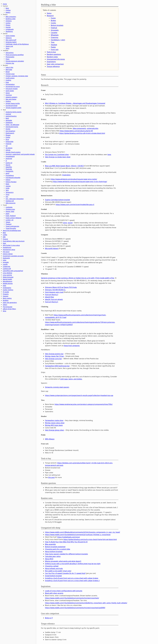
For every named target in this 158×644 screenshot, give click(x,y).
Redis (7, 184)
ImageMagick (10, 156)
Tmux (7, 194)
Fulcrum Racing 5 (52, 302)
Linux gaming (7, 275)
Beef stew (9, 70)
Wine (4, 311)
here (109, 154)
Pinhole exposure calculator (15, 61)
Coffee (5, 235)
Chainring (54, 37)
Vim (7, 197)
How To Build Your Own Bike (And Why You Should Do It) (66, 542)
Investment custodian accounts (13, 256)
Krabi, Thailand (11, 216)
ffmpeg (8, 135)
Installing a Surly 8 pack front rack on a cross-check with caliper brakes (72, 578)
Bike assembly (50, 544)
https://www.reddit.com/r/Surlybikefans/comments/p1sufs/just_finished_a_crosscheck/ (78, 535)
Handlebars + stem (58, 40)
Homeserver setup (9, 250)
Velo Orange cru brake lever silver (58, 157)
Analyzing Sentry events (14, 112)
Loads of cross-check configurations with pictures (64, 591)
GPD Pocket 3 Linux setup (11, 245)
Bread (8, 72)
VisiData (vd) (10, 201)
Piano (8, 59)
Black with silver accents (54, 593)
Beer (4, 233)
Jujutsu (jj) (9, 163)
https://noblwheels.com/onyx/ (69, 537)
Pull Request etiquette (13, 178)
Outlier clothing (8, 290)
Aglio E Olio (9, 67)
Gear (4, 243)
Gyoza (8, 93)
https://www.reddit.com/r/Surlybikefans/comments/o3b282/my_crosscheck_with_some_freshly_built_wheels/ (86, 603)
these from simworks (72, 346)
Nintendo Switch (11, 42)
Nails (4, 286)
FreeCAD (9, 144)
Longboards (10, 29)
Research (50, 16)
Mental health (7, 279)
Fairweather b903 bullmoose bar (57, 366)
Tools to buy (51, 52)
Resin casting (7, 298)
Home (5, 4)
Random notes (52, 57)
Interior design (8, 254)
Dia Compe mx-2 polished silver (57, 154)
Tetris (7, 48)
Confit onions (10, 78)
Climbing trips (10, 209)
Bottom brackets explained (55, 547)
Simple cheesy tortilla (13, 103)
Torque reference (53, 66)
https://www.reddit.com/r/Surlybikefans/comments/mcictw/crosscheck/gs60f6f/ (75, 608)
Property (6, 294)
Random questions (54, 54)
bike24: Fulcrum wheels (54, 299)
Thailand (9, 224)
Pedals (53, 47)
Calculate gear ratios (53, 556)
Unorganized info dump (56, 59)
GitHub (8, 150)
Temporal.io (10, 192)
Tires (53, 42)
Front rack (55, 50)
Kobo (5, 260)
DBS (4, 237)
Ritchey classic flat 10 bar (54, 356)
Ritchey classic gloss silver (55, 423)
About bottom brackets (54, 552)
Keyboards (6, 258)
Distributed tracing (12, 127)
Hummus (9, 95)
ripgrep (8, 186)
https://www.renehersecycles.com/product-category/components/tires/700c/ (84, 404)
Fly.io (7, 139)
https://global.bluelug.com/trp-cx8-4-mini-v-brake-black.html (82, 133)
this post (51, 477)
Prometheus (10, 175)
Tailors (5, 305)
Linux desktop (7, 273)
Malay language (8, 277)
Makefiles (9, 167)
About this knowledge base (12, 230)
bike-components (79, 128)
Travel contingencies (12, 226)
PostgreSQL (10, 171)
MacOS (8, 165)
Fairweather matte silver (54, 420)
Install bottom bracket (53, 576)
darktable (9, 120)
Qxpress (6, 296)
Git (7, 146)
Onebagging (7, 288)
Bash (7, 118)
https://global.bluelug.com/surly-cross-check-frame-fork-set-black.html (90, 539)
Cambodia (9, 207)
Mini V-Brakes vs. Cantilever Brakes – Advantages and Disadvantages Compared (75, 103)
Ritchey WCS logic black (54, 425)
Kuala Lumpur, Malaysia (13, 218)
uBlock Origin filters (9, 309)
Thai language (8, 307)
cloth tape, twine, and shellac (71, 379)
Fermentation (10, 84)
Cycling (8, 23)
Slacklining (9, 31)
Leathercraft (7, 269)
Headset (54, 45)
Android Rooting (11, 116)
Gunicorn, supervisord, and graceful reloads (20, 154)
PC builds (6, 292)
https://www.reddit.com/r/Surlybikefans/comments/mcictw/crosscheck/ (72, 598)
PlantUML (9, 169)
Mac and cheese (11, 99)
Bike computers (11, 17)
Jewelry (8, 12)
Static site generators (10, 302)
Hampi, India (10, 211)
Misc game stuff (11, 40)
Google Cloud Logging (13, 152)
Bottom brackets (57, 25)
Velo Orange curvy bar (53, 359)
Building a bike (11, 19)
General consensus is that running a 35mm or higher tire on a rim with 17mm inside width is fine (78, 278)
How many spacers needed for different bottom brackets (66, 554)
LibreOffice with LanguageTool (13, 271)
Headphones (7, 247)
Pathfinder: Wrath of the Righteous (17, 44)
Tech (7, 190)
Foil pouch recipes (12, 89)
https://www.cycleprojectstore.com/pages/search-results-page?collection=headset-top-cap (79, 395)
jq (6, 161)
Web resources (11, 203)
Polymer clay (10, 63)
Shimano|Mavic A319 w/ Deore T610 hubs (61, 287)
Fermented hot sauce (13, 86)
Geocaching (10, 53)
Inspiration (66, 175)
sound (70, 223)
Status (49, 13)
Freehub (54, 28)
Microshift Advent (52, 248)
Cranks (53, 23)
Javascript (9, 158)
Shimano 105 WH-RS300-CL (55, 290)
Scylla (8, 188)
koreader (6, 262)
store (65, 223)
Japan (8, 214)
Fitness (8, 25)
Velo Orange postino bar (54, 354)
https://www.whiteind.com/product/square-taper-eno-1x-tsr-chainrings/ (80, 182)
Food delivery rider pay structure (14, 241)
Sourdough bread (11, 106)
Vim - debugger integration (15, 199)
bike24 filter (50, 297)
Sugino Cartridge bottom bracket (57, 200)
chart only (67, 571)
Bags (7, 8)
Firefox (8, 137)
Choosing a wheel (52, 566)
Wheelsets (55, 35)
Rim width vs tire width (54, 571)
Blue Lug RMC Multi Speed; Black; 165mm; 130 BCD (64, 166)
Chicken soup (10, 74)
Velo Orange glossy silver (55, 430)
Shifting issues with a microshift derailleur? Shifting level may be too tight (73, 564)
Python (8, 180)
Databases (9, 122)
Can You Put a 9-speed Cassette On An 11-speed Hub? (65, 573)
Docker (8, 129)
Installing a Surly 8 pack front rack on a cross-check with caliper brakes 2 (72, 581)
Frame (53, 18)
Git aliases (9, 148)
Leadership (6, 266)
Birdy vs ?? (49, 618)
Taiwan (8, 222)
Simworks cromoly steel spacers (57, 387)
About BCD (49, 559)
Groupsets (55, 30)
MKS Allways (50, 439)
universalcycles (93, 128)
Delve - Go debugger (12, 125)
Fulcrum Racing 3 (52, 295)
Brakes (53, 20)
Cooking (8, 80)
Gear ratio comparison (55, 64)
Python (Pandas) (11, 182)
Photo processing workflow (15, 55)
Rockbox (6, 300)
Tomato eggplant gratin (13, 108)
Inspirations (51, 62)
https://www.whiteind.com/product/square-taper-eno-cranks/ (74, 179)
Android (8, 114)
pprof (7, 173)
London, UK (9, 220)
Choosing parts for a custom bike (58, 549)
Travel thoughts (11, 228)
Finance (5, 239)
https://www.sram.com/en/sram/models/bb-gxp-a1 (75, 205)
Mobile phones (8, 283)
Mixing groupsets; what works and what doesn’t (63, 561)
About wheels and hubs (54, 568)
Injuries (8, 27)
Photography (10, 57)
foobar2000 (9, 142)
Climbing (9, 21)
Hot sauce (6, 252)
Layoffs (5, 264)
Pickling (8, 101)
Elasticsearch (10, 133)
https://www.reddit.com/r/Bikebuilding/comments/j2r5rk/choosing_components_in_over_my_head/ (83, 532)
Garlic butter (10, 91)
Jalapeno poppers (11, 97)
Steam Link (9, 46)
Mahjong (9, 38)
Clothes (8, 10)
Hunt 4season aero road (54, 292)
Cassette (54, 33)
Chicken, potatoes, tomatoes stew (17, 76)
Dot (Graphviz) (10, 131)
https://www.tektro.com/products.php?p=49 (76, 131)
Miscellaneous (8, 281)
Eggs (7, 82)
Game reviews (10, 36)
